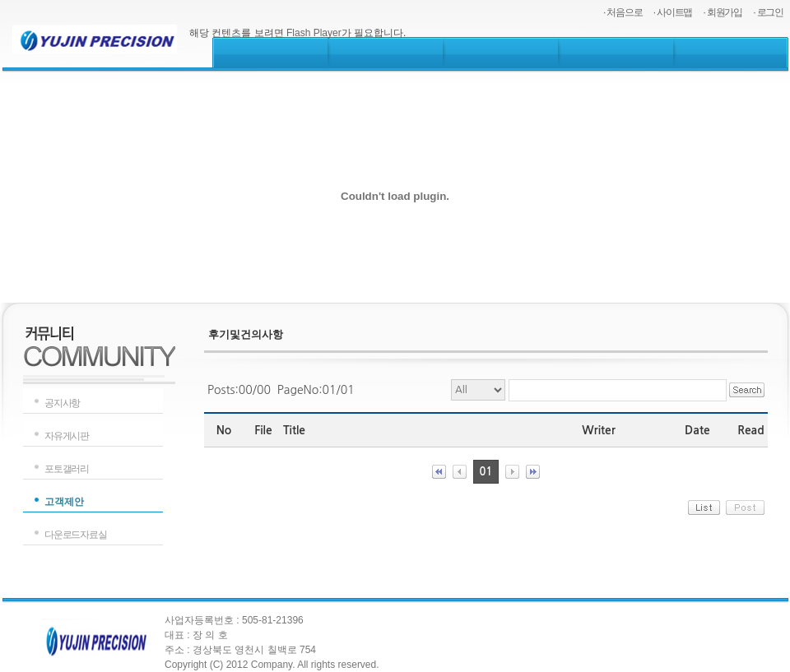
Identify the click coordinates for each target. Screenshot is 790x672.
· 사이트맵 (673, 12)
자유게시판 (67, 436)
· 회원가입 (723, 12)
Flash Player (314, 33)
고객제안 (64, 502)
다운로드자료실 (76, 535)
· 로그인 (768, 12)
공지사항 (62, 403)
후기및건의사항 (246, 334)
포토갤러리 (67, 469)
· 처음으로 (623, 12)
